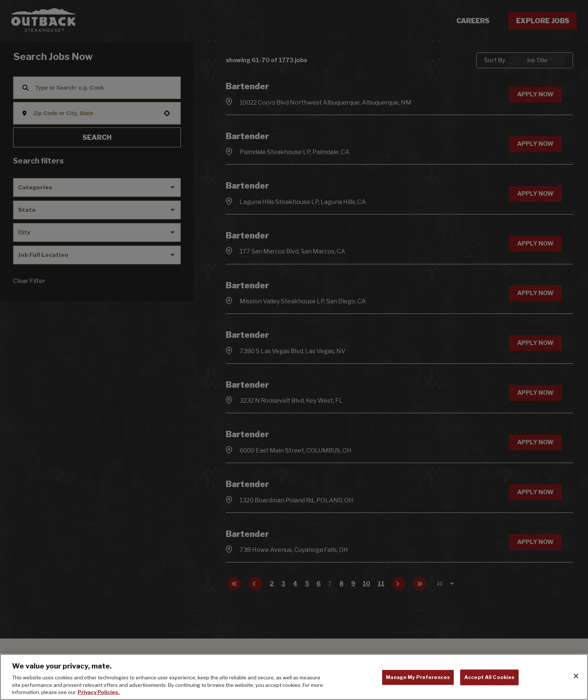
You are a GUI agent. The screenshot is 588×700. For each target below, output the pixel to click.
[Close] (576, 676)
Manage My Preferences (418, 677)
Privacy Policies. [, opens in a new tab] (99, 692)
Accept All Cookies (489, 677)
